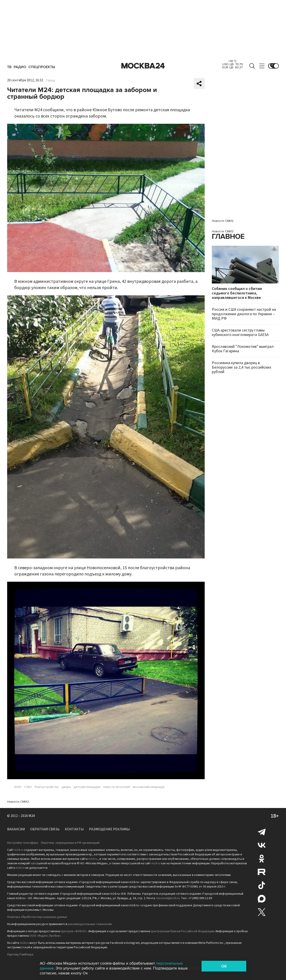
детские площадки (87, 787)
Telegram (262, 832)
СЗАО (28, 787)
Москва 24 (143, 66)
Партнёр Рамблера (20, 955)
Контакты (74, 829)
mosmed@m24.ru (168, 898)
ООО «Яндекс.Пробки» (45, 936)
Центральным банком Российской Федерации (183, 931)
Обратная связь (45, 829)
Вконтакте (262, 845)
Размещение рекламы (109, 829)
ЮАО (18, 787)
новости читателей (117, 787)
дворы (66, 787)
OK (224, 966)
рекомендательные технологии (90, 924)
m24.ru (19, 850)
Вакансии (16, 829)
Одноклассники (262, 858)
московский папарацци (149, 787)
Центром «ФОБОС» (74, 931)
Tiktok (262, 885)
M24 (32, 816)
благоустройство (47, 787)
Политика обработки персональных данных (37, 917)
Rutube (262, 872)
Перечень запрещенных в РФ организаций (70, 843)
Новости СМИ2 (18, 802)
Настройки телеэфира (23, 843)
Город (50, 80)
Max (262, 899)
